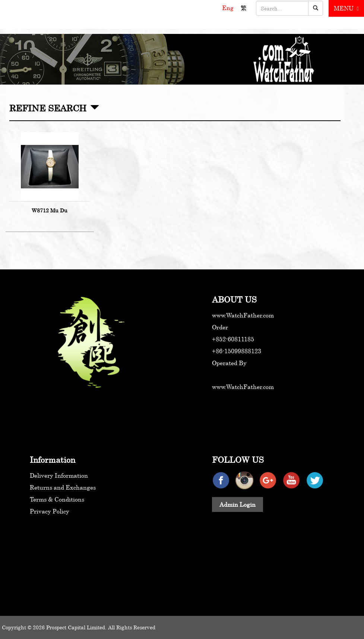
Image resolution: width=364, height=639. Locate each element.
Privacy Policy (50, 511)
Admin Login (238, 504)
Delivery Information (59, 475)
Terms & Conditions (57, 499)
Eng (229, 8)
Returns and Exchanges (63, 487)
